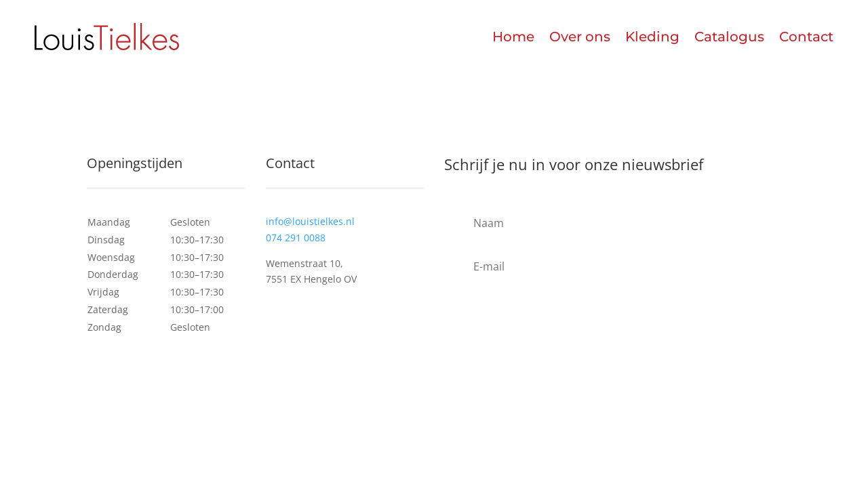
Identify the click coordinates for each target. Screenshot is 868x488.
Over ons (580, 37)
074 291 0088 (296, 238)
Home (513, 37)
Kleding (652, 37)
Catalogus (729, 37)
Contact (806, 37)
